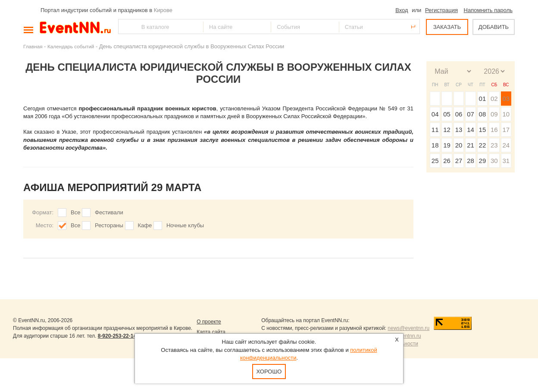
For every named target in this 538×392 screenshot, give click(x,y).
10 (506, 114)
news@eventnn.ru (408, 328)
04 (435, 114)
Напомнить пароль (488, 10)
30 (494, 161)
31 (506, 161)
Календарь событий (71, 46)
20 (459, 145)
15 (483, 130)
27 (459, 161)
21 (471, 145)
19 (447, 145)
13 (459, 130)
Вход (402, 10)
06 (459, 114)
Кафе (145, 225)
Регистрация (441, 10)
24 (506, 145)
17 (506, 130)
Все (75, 212)
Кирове (163, 10)
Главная (33, 46)
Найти (125, 27)
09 (494, 114)
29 (483, 161)
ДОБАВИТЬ (494, 27)
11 (435, 130)
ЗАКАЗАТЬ (447, 27)
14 (471, 130)
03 (506, 99)
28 (471, 161)
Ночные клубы (185, 225)
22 (483, 145)
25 (435, 161)
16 (494, 130)
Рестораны (109, 225)
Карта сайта (211, 332)
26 (447, 161)
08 (483, 114)
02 (494, 99)
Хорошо (269, 372)
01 (483, 99)
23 (494, 145)
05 (447, 114)
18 (435, 145)
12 (447, 130)
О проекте (209, 322)
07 (471, 114)
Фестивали (109, 212)
